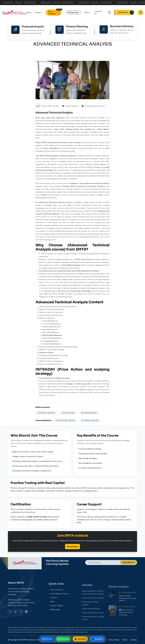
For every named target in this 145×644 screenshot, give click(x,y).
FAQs (53, 609)
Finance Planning (77, 23)
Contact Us (98, 12)
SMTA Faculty (54, 106)
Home (29, 12)
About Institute (57, 597)
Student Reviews (72, 106)
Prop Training (51, 12)
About (38, 12)
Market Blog (55, 617)
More (87, 12)
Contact (54, 605)
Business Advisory (122, 22)
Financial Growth (33, 24)
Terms (125, 640)
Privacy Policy (114, 640)
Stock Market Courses (59, 601)
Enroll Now (72, 547)
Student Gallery (57, 613)
